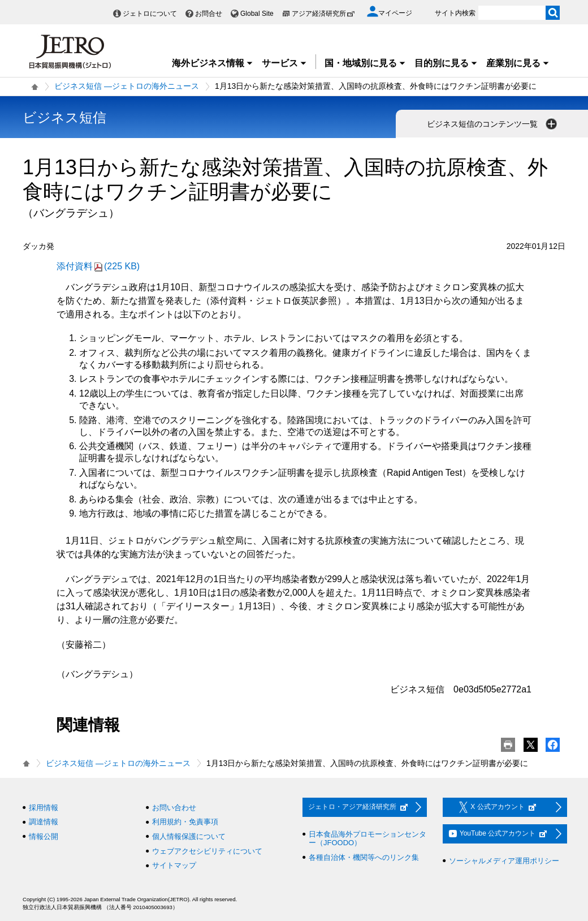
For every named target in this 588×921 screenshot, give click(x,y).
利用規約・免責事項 (185, 822)
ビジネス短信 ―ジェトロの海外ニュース (127, 86)
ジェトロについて (150, 14)
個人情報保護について (189, 836)
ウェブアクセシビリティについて (207, 851)
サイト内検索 (455, 13)
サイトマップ (174, 865)
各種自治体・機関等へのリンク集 (364, 857)
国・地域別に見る (365, 63)
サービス (284, 63)
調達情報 (44, 822)
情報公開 (44, 836)
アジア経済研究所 (323, 14)
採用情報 (44, 808)
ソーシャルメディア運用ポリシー (504, 861)
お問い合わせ (174, 808)
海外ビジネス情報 (213, 63)
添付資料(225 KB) (98, 266)
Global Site (257, 14)
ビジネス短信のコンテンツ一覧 (493, 124)
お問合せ (209, 14)
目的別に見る (446, 63)
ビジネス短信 (64, 117)
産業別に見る (518, 63)
